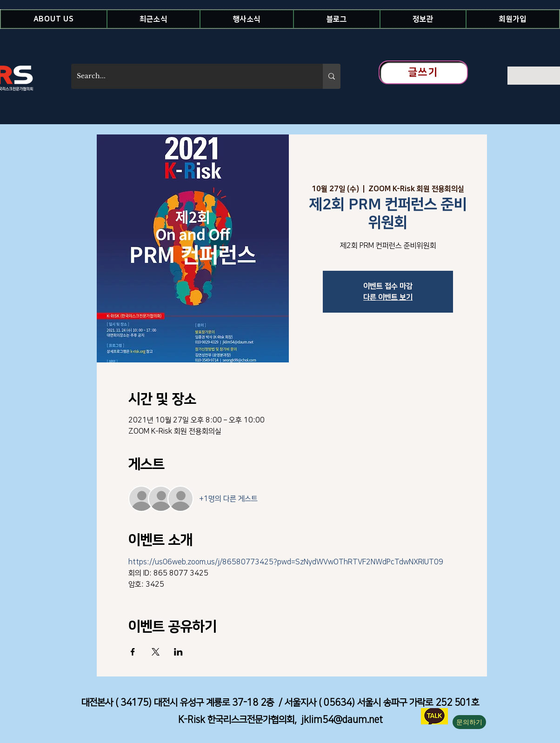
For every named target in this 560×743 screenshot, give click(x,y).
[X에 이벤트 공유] (156, 652)
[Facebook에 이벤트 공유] (133, 652)
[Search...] (190, 76)
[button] (54, 19)
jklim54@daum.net (342, 720)
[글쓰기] (423, 72)
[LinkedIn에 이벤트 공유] (178, 652)
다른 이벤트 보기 (388, 297)
